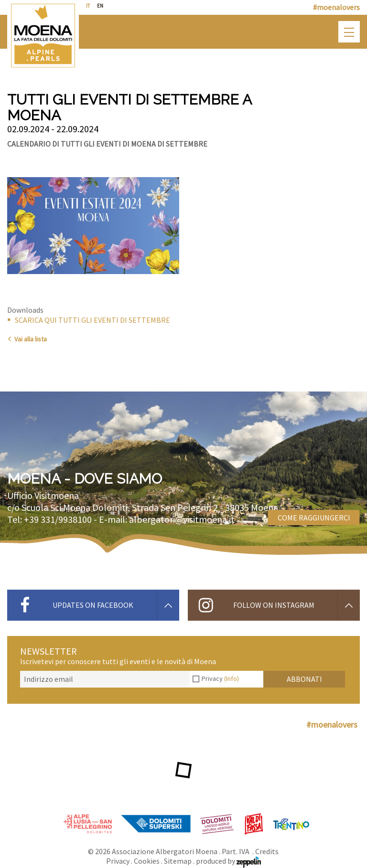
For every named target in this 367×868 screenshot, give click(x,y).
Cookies (147, 861)
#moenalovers (336, 7)
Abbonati (304, 679)
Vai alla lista (27, 339)
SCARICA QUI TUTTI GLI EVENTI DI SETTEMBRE (92, 320)
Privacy (220, 678)
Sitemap (178, 861)
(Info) (232, 678)
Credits (267, 851)
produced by (228, 861)
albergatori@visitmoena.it (182, 519)
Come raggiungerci (314, 518)
